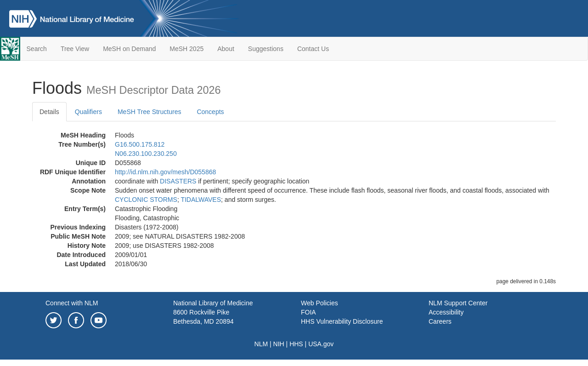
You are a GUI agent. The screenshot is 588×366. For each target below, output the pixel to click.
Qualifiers (88, 112)
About (226, 49)
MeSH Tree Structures (150, 112)
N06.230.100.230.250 (146, 154)
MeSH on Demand (129, 49)
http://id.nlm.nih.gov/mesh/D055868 (165, 172)
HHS (296, 344)
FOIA (308, 312)
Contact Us (313, 49)
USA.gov (321, 344)
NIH (279, 344)
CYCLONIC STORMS (146, 200)
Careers (440, 321)
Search (37, 49)
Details (49, 112)
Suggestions (266, 49)
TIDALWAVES (201, 200)
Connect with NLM (72, 303)
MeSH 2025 (187, 49)
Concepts (210, 112)
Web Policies (319, 303)
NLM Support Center (458, 303)
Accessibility (446, 312)
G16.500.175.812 (140, 144)
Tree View (75, 49)
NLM (261, 344)
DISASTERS (178, 181)
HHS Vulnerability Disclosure (342, 321)
